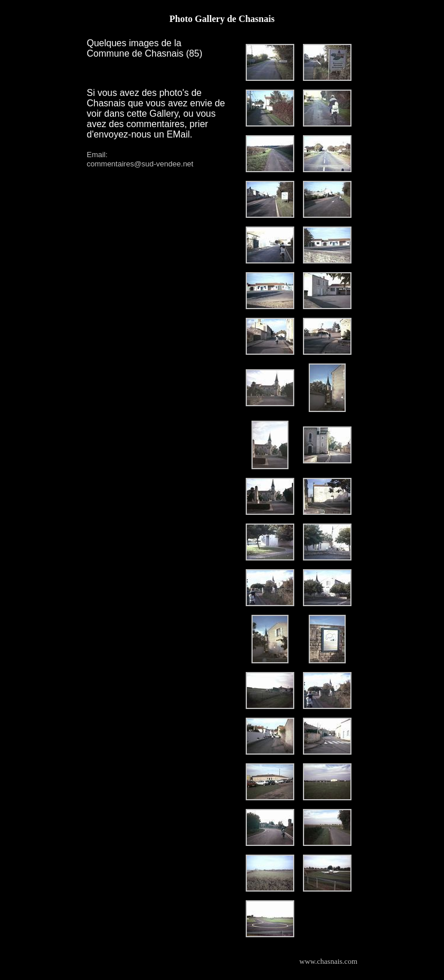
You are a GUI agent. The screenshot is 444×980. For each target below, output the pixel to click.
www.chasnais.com (328, 961)
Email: (97, 155)
